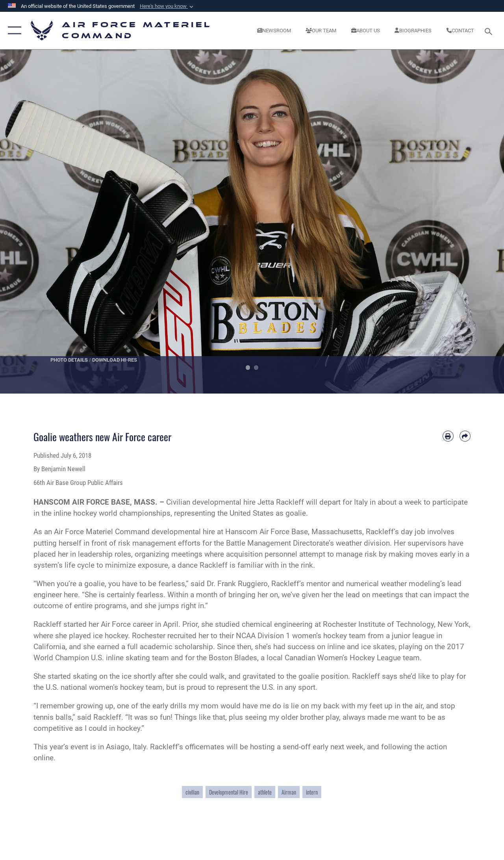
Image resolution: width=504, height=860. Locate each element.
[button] (167, 6)
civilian (192, 792)
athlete (265, 792)
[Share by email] (465, 436)
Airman (289, 792)
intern (312, 792)
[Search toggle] (490, 31)
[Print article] (448, 436)
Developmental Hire (229, 792)
